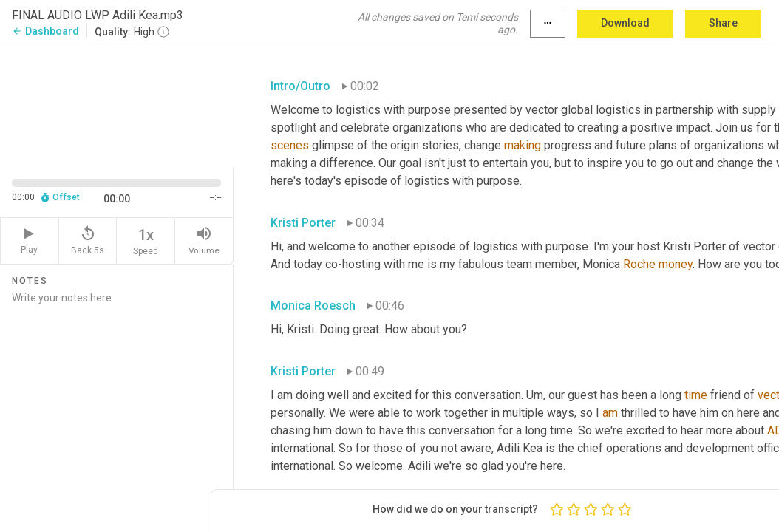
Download (625, 23)
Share (723, 23)
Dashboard (45, 31)
